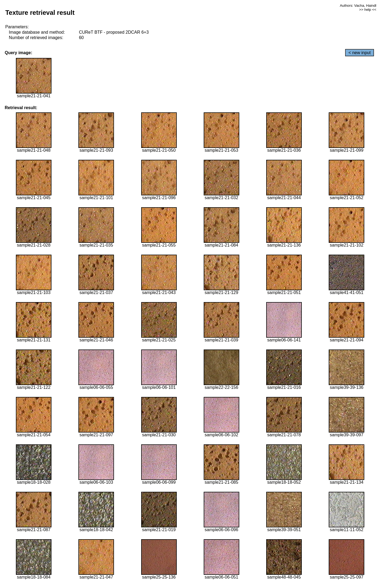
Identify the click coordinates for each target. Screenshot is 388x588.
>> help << (368, 10)
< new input (359, 53)
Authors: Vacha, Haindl (358, 6)
